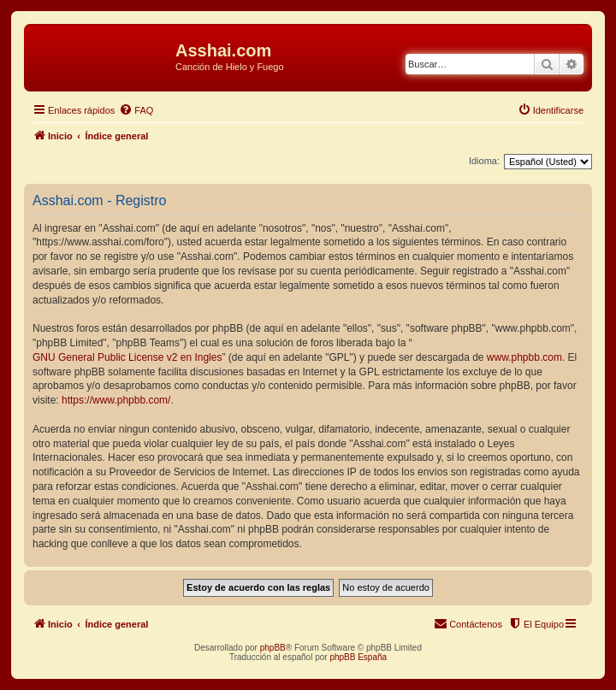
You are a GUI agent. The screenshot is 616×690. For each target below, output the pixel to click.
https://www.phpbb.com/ (116, 400)
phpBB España (358, 657)
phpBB (273, 648)
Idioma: (484, 161)
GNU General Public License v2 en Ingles (127, 357)
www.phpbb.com (524, 357)
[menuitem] (136, 110)
